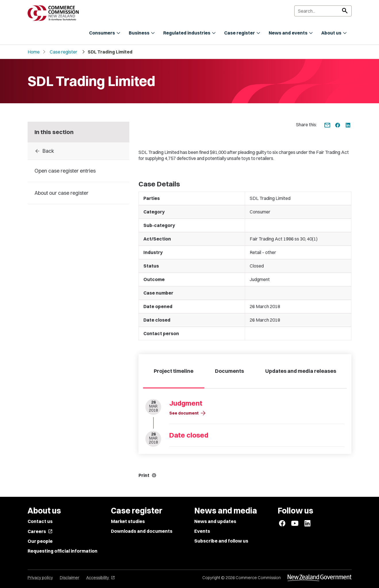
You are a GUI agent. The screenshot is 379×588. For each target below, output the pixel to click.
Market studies (128, 521)
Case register (64, 52)
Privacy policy (40, 578)
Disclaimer (70, 578)
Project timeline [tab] (174, 371)
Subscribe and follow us (221, 541)
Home (34, 52)
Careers (40, 531)
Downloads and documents (142, 531)
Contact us (40, 521)
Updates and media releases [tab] (301, 371)
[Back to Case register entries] (79, 151)
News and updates (215, 521)
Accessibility (101, 578)
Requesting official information (62, 551)
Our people (40, 541)
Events (202, 531)
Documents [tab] (229, 371)
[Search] (323, 11)
